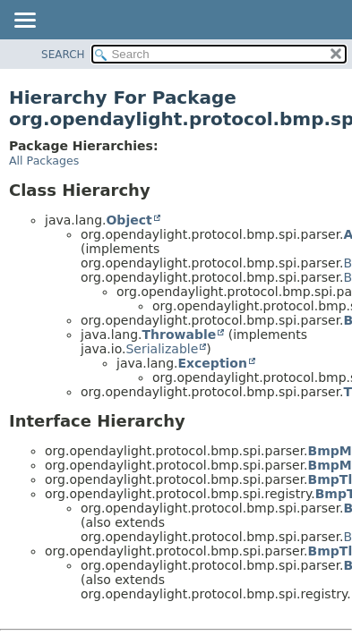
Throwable (179, 335)
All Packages (44, 161)
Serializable (162, 349)
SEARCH (63, 55)
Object (129, 220)
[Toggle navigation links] (24, 21)
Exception (212, 363)
